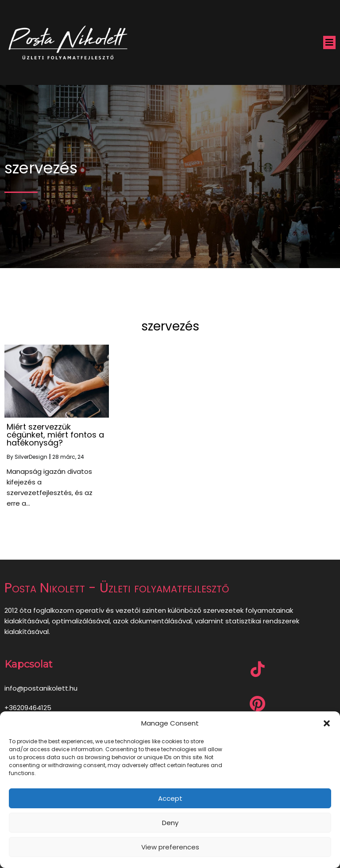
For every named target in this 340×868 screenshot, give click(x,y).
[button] (327, 723)
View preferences (170, 847)
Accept (170, 798)
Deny (170, 823)
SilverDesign (31, 457)
